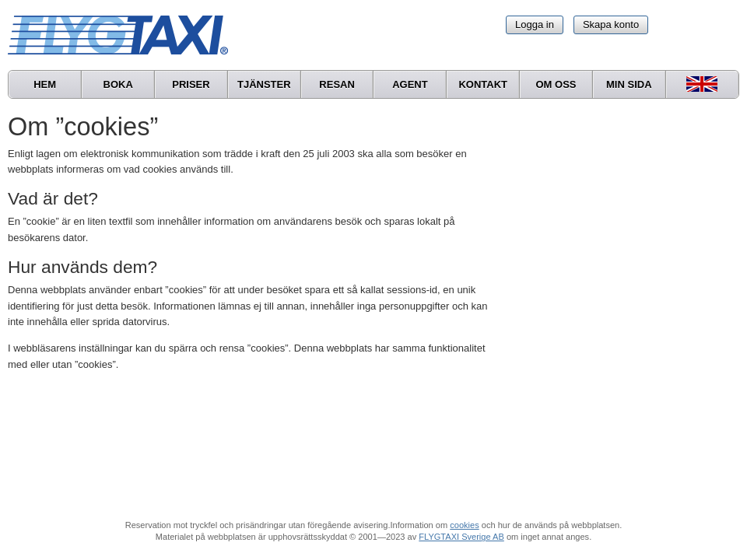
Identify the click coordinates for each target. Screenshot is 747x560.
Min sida (629, 84)
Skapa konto (611, 24)
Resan (337, 84)
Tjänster (264, 84)
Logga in (535, 24)
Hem (45, 84)
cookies (464, 525)
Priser (191, 84)
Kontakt (483, 84)
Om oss (556, 84)
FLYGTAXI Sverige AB (461, 537)
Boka (118, 84)
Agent (410, 84)
